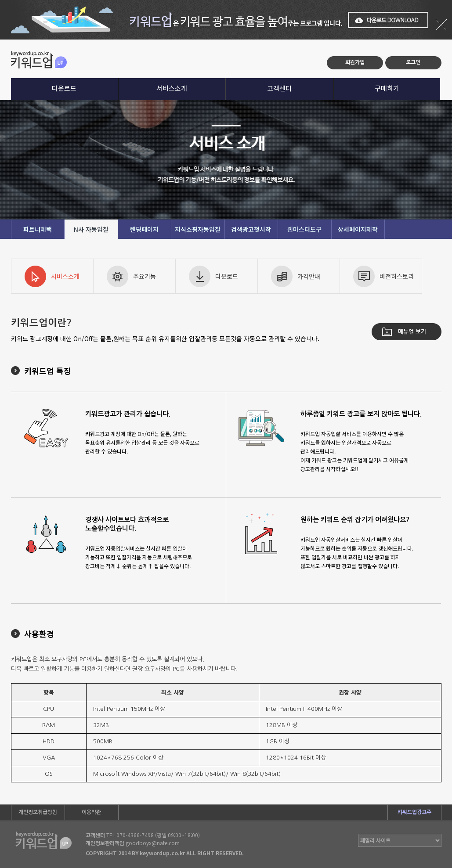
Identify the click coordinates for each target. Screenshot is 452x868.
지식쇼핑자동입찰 (198, 229)
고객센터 (279, 88)
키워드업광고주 (414, 812)
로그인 (413, 62)
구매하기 (387, 88)
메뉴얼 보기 (412, 332)
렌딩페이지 (144, 229)
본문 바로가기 (0, 40)
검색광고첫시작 (251, 229)
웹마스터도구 (304, 229)
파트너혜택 (38, 229)
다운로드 (64, 88)
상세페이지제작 (358, 229)
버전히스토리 (397, 276)
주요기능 (145, 276)
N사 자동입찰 (91, 229)
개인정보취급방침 (38, 812)
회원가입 (355, 62)
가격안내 (309, 276)
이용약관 (91, 812)
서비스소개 (172, 88)
